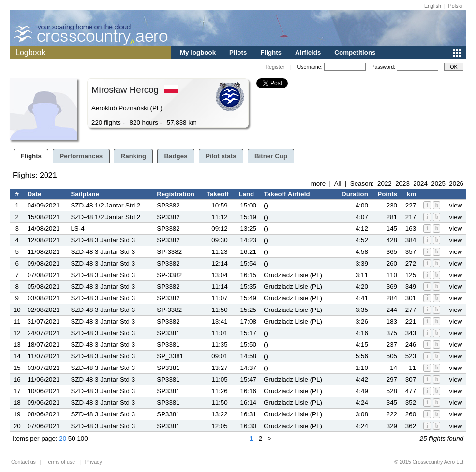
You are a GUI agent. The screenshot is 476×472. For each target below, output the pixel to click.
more (318, 184)
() (266, 205)
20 (63, 438)
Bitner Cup (271, 156)
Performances (81, 156)
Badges (176, 156)
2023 (402, 184)
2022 (385, 184)
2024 (420, 184)
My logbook (198, 52)
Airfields (308, 52)
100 (82, 438)
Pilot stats (221, 156)
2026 (456, 184)
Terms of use (60, 462)
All (338, 184)
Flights (271, 52)
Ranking (134, 156)
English (433, 6)
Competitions (355, 52)
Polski (455, 6)
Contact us (23, 462)
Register (275, 67)
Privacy (94, 462)
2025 (438, 184)
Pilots (238, 52)
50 (72, 438)
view (456, 205)
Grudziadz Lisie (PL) (293, 275)
